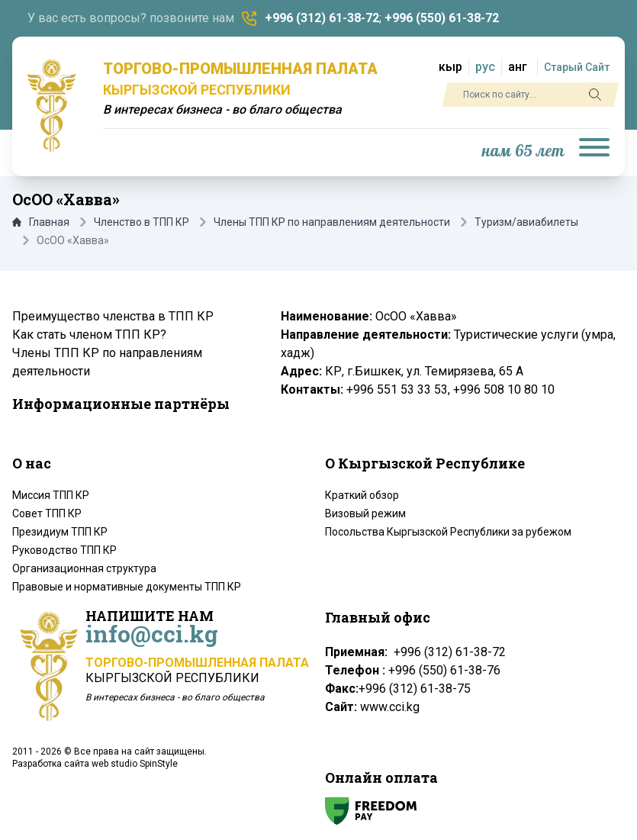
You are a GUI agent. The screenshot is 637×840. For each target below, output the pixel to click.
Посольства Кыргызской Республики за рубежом (448, 532)
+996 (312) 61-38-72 (322, 18)
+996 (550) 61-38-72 (442, 18)
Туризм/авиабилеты (526, 222)
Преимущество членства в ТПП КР (113, 316)
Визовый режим (365, 513)
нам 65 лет (523, 151)
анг (518, 67)
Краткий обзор (362, 495)
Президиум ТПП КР (60, 532)
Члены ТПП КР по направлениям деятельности (332, 222)
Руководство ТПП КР (64, 550)
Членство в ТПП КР (142, 222)
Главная (41, 222)
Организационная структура (84, 568)
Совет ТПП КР (47, 513)
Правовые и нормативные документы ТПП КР (127, 587)
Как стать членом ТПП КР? (89, 335)
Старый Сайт (577, 67)
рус (485, 67)
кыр (450, 67)
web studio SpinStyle (135, 764)
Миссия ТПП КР (51, 495)
